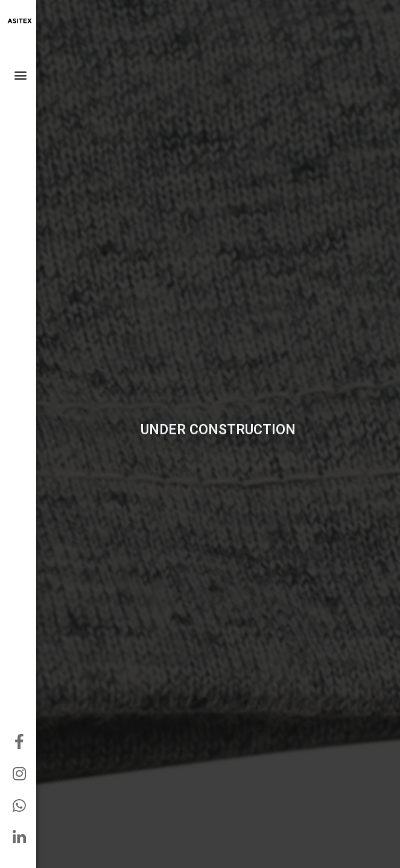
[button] (20, 75)
